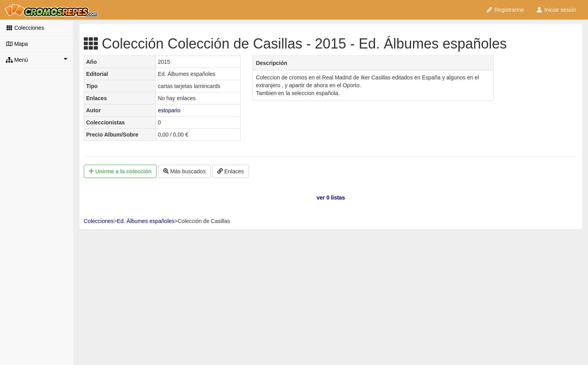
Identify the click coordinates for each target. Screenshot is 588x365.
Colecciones (25, 28)
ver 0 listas (331, 198)
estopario (169, 110)
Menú (37, 59)
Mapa (17, 44)
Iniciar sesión (556, 10)
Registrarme (505, 10)
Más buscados (184, 171)
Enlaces (231, 171)
